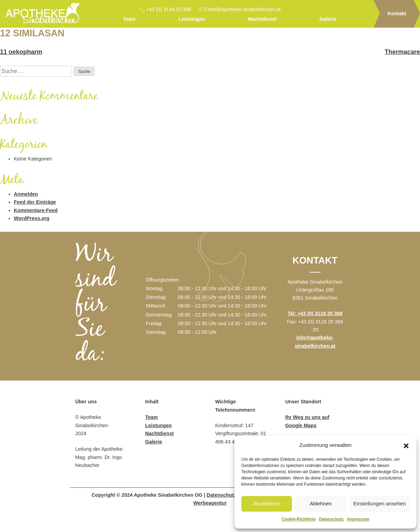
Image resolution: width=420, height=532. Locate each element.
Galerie (328, 19)
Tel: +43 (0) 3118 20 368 (315, 313)
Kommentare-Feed (36, 210)
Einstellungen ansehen (379, 503)
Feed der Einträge (35, 202)
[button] (406, 445)
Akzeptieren (266, 503)
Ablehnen (320, 503)
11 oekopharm (21, 52)
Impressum (358, 519)
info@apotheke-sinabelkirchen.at (244, 9)
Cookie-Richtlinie (298, 519)
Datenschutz (331, 519)
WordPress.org (32, 218)
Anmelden (26, 194)
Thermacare (402, 52)
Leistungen (192, 19)
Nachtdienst (262, 19)
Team (129, 19)
